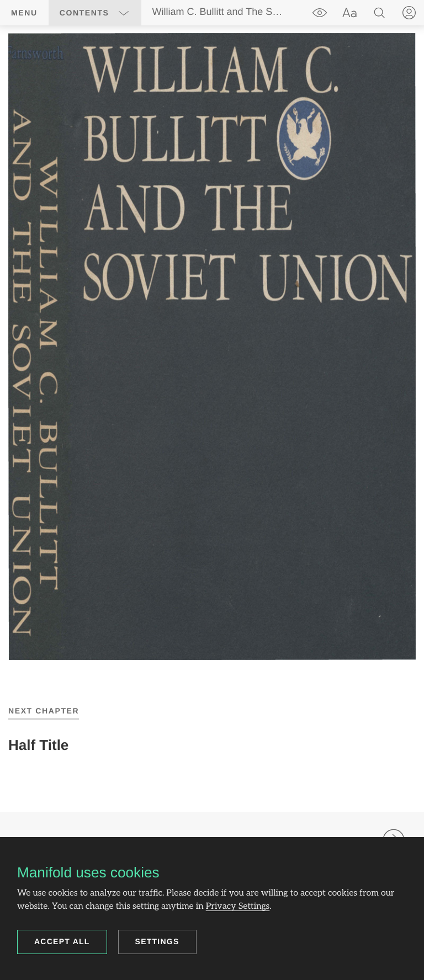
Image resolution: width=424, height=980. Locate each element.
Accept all (62, 941)
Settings (157, 941)
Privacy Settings (238, 906)
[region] (212, 347)
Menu (24, 13)
